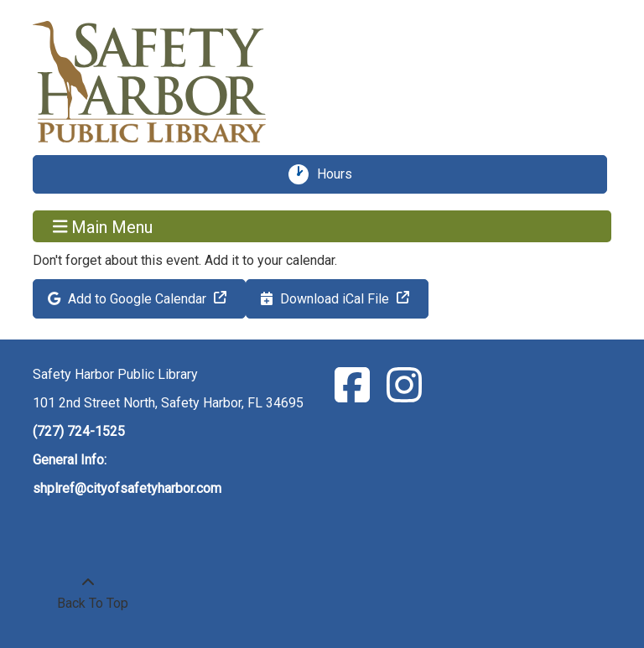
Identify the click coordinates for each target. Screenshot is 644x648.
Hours (340, 174)
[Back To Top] (88, 594)
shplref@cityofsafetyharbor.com (127, 488)
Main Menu (103, 226)
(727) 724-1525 (79, 431)
